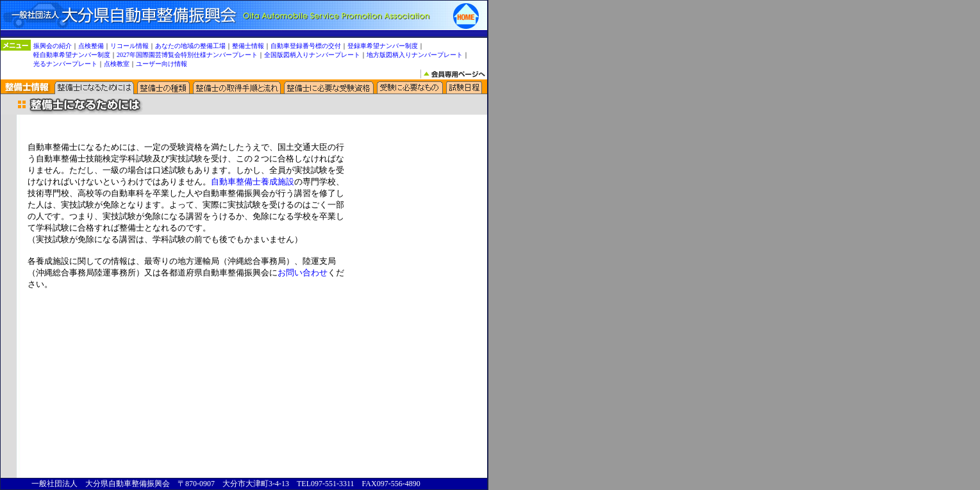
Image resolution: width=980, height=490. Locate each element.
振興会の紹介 (53, 46)
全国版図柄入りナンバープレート (312, 55)
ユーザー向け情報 (162, 64)
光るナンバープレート (65, 64)
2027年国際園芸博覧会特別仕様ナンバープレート (187, 55)
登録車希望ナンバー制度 (383, 46)
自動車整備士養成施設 (253, 182)
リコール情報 (129, 46)
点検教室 (117, 64)
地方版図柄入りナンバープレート (415, 55)
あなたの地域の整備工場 (190, 46)
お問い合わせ (303, 273)
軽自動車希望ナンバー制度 (72, 55)
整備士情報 (248, 46)
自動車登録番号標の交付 (306, 46)
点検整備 (91, 46)
